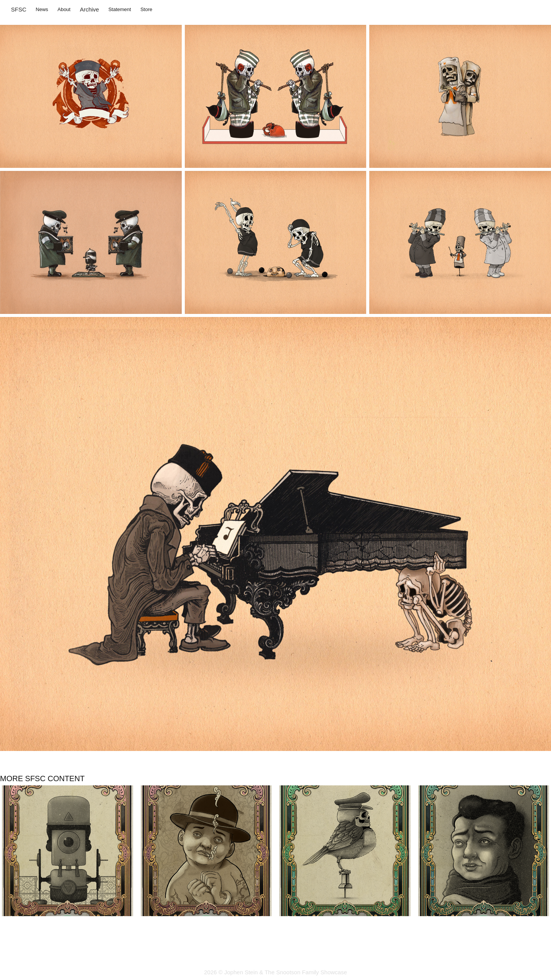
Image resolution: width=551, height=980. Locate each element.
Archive (90, 9)
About (64, 9)
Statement (120, 9)
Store (146, 9)
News (42, 9)
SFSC (19, 9)
